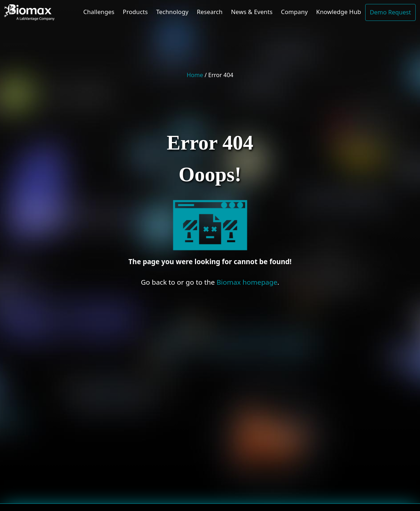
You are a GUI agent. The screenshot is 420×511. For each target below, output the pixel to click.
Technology (172, 12)
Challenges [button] (99, 12)
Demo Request (390, 12)
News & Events (252, 12)
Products (135, 12)
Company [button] (294, 12)
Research (210, 12)
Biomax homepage (247, 282)
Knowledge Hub (339, 12)
